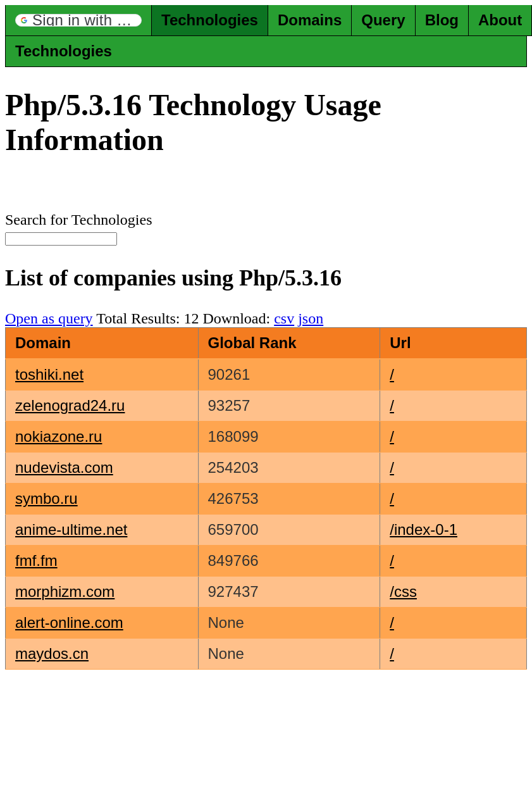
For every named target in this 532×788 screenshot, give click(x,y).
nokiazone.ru (59, 436)
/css (403, 591)
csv (284, 318)
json (311, 318)
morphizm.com (65, 591)
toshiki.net (49, 374)
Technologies (210, 20)
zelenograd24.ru (70, 405)
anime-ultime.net (71, 529)
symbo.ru (46, 498)
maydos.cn (52, 654)
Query (383, 20)
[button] (78, 20)
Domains (310, 20)
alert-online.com (69, 622)
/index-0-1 (424, 529)
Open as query (49, 318)
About (500, 20)
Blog (442, 20)
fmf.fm (36, 560)
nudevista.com (64, 467)
